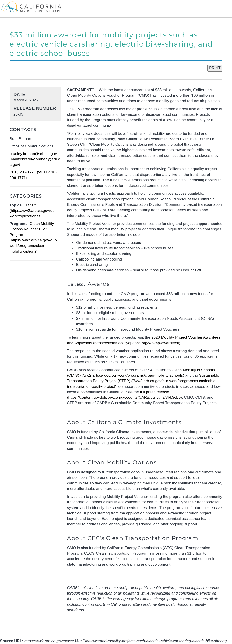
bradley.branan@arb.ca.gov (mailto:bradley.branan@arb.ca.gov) (35, 159)
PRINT (215, 68)
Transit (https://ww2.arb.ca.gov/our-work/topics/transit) (33, 211)
